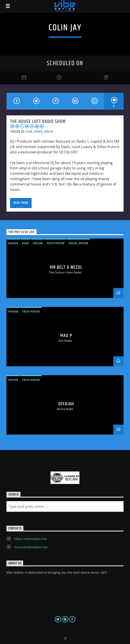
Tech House (55, 243)
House (49, 132)
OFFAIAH (66, 404)
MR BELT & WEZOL (66, 267)
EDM (25, 243)
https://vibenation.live (30, 539)
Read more (21, 203)
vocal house (78, 243)
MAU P (66, 336)
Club (29, 132)
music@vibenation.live (31, 547)
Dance (38, 132)
